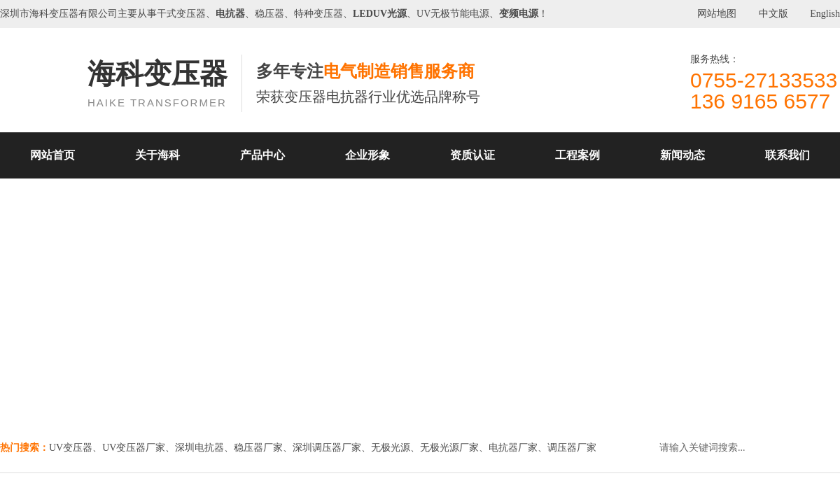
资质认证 (472, 155)
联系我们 (787, 155)
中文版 (773, 14)
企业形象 (367, 155)
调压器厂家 (572, 448)
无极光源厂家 (449, 448)
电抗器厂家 (513, 448)
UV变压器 (71, 448)
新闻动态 (682, 155)
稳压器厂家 (258, 448)
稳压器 (269, 14)
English (825, 14)
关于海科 (157, 155)
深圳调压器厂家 (327, 448)
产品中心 (262, 155)
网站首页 (52, 155)
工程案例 (577, 155)
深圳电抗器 (199, 448)
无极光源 (391, 448)
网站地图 (717, 14)
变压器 (64, 14)
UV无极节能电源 (453, 14)
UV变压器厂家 (134, 448)
